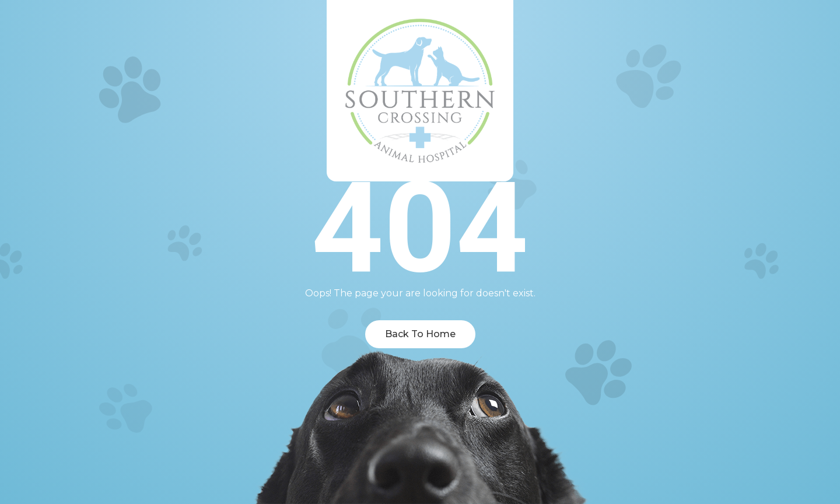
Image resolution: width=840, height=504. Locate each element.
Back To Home (420, 334)
